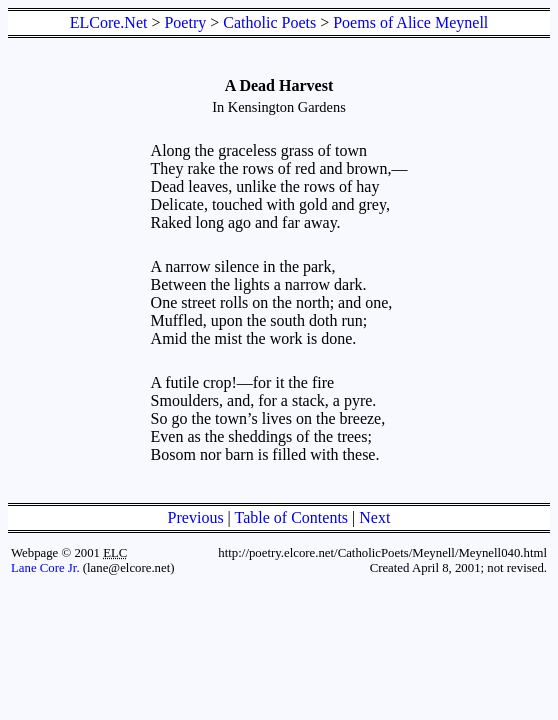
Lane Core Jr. (45, 568)
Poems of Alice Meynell (410, 22)
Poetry (185, 22)
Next (374, 517)
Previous (196, 517)
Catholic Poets (269, 22)
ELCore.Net (109, 22)
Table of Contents (292, 517)
